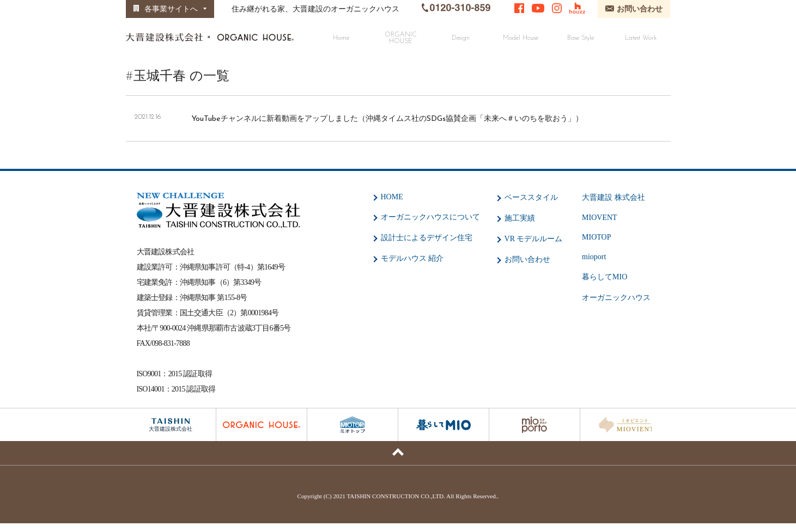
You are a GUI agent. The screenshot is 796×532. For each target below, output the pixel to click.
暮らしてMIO (604, 277)
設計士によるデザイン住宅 (427, 238)
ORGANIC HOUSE (401, 38)
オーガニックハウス (616, 298)
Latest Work (641, 38)
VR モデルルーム (534, 239)
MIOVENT (600, 218)
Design (461, 38)
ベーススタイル (531, 197)
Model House (521, 38)
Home (341, 38)
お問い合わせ (527, 259)
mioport (594, 257)
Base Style (581, 38)
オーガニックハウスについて (430, 217)
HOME (392, 197)
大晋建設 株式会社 (613, 197)
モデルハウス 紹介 (412, 258)
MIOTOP (596, 237)
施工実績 (520, 218)
